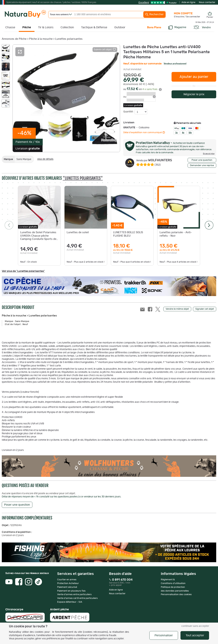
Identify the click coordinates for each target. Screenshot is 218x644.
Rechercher (154, 14)
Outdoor (120, 27)
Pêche (27, 27)
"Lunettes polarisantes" (83, 178)
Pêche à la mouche (41, 39)
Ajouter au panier (194, 77)
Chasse (10, 27)
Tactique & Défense (94, 27)
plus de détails (45, 159)
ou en (143, 89)
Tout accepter (195, 635)
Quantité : (129, 112)
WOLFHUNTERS (154, 160)
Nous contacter (207, 2)
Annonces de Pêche (14, 39)
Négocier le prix (194, 94)
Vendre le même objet (177, 309)
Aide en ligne (188, 2)
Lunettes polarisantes (69, 39)
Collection (67, 27)
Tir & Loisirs (46, 27)
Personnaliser (164, 635)
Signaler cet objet (205, 309)
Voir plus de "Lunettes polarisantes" (23, 271)
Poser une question (202, 160)
